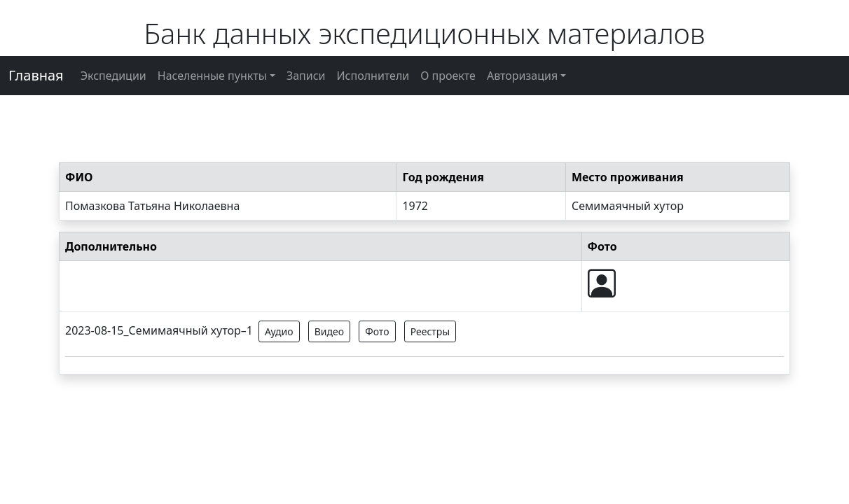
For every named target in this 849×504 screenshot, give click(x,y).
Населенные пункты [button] (212, 76)
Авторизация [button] (522, 76)
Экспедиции (113, 76)
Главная (36, 75)
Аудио (279, 331)
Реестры (430, 331)
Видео (329, 331)
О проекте (448, 76)
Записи (306, 76)
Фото (377, 331)
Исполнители (373, 76)
